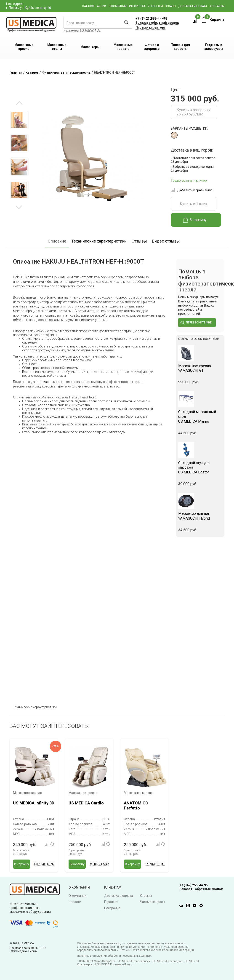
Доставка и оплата (193, 6)
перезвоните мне (196, 323)
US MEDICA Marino (200, 417)
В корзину (195, 220)
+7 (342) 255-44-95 (151, 19)
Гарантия (111, 902)
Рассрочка (137, 6)
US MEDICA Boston (200, 468)
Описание (57, 241)
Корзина (213, 20)
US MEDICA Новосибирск (134, 961)
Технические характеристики (99, 241)
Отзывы (139, 241)
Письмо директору (150, 27)
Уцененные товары (162, 6)
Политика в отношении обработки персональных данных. (114, 956)
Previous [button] (19, 103)
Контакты (217, 6)
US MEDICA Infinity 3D (34, 803)
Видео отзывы (166, 241)
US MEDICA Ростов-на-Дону (113, 964)
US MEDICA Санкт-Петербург (97, 961)
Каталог (88, 6)
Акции (101, 6)
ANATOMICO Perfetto (136, 805)
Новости (75, 902)
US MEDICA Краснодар (168, 961)
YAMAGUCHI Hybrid (200, 516)
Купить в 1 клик (194, 204)
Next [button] (19, 207)
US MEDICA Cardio (86, 803)
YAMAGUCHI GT (200, 368)
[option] (19, 120)
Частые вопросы (153, 902)
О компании (118, 6)
